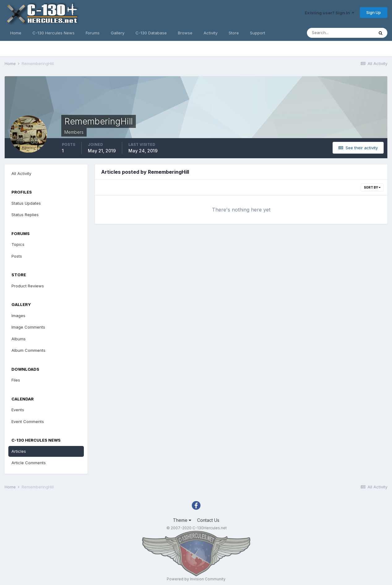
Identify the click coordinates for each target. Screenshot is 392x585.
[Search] (340, 33)
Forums (93, 33)
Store (234, 33)
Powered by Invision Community (196, 579)
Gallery (118, 33)
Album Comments (28, 350)
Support (258, 33)
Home (16, 33)
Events (18, 410)
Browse (185, 33)
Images (18, 316)
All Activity (21, 173)
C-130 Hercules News (54, 33)
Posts (17, 256)
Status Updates (26, 203)
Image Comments (28, 327)
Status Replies (25, 215)
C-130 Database (151, 33)
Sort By (372, 187)
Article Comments (29, 463)
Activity (211, 33)
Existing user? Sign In (330, 13)
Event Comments (28, 421)
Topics (18, 244)
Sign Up (374, 12)
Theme (182, 520)
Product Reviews (28, 286)
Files (16, 380)
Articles (19, 451)
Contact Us (208, 520)
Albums (19, 339)
